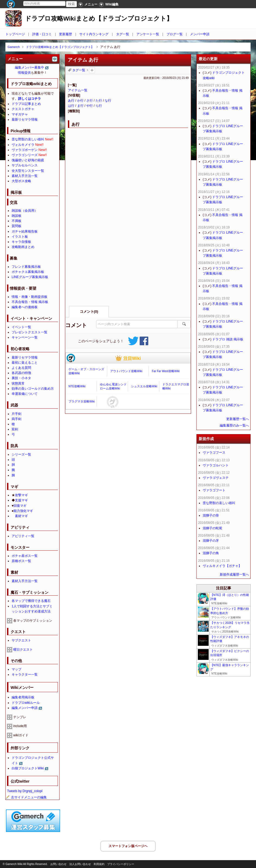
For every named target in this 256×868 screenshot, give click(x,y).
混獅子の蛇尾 (212, 528)
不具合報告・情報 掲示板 (30, 302)
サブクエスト (21, 640)
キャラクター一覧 (25, 675)
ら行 (99, 106)
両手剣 (17, 419)
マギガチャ (20, 114)
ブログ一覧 (175, 34)
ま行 (80, 106)
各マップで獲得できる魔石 (31, 601)
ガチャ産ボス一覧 (25, 556)
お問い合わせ (58, 864)
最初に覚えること (25, 363)
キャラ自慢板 (21, 242)
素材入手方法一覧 (25, 176)
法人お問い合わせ (80, 864)
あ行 (71, 101)
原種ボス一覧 (21, 561)
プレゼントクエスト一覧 (29, 332)
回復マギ (20, 506)
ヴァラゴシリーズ (25, 155)
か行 (80, 101)
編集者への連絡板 (25, 307)
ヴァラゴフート (214, 490)
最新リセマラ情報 (25, 120)
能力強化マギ (23, 511)
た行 (99, 101)
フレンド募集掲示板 (26, 267)
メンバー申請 (200, 34)
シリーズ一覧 (21, 454)
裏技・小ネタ (21, 378)
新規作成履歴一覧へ (234, 575)
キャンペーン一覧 (25, 337)
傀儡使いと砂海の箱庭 (28, 160)
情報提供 (24, 73)
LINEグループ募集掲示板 (30, 277)
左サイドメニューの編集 (26, 797)
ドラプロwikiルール (26, 703)
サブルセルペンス (25, 165)
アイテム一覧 (78, 90)
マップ (17, 669)
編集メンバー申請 (25, 708)
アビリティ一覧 (23, 536)
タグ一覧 (123, 34)
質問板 (17, 226)
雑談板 (17, 216)
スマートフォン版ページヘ (128, 846)
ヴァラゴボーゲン (25, 150)
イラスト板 (20, 237)
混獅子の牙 (211, 541)
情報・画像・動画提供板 (29, 297)
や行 (90, 106)
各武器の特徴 (21, 373)
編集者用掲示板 (23, 697)
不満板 (17, 221)
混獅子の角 (211, 553)
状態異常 (18, 383)
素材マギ (21, 516)
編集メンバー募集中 (29, 67)
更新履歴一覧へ (238, 419)
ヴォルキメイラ (23, 145)
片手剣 (17, 414)
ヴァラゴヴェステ (216, 478)
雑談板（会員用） (25, 211)
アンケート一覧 (148, 34)
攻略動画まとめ (23, 247)
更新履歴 (65, 34)
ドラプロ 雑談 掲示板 (228, 339)
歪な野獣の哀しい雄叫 (28, 139)
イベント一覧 (21, 327)
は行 (71, 106)
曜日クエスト (23, 650)
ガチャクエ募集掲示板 (28, 272)
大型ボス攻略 (21, 181)
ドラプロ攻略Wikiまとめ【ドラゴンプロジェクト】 (99, 19)
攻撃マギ (21, 495)
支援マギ (21, 500)
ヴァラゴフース (214, 453)
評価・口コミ (42, 34)
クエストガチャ (23, 109)
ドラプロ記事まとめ (26, 104)
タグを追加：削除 (92, 70)
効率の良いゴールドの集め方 (33, 389)
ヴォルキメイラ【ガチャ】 (222, 566)
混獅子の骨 (211, 515)
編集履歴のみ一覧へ (234, 425)
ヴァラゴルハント (216, 465)
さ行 (90, 101)
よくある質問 (21, 368)
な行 (108, 101)
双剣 (15, 429)
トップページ (15, 34)
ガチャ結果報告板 (25, 231)
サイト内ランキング (94, 34)
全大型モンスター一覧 (28, 171)
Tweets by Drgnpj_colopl (25, 791)
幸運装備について (25, 394)
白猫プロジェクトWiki (28, 768)
